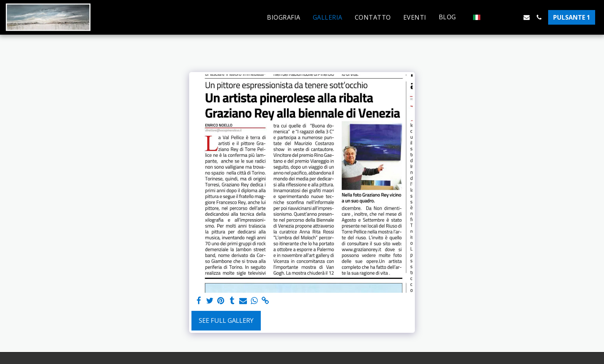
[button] (451, 17)
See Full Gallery (226, 320)
